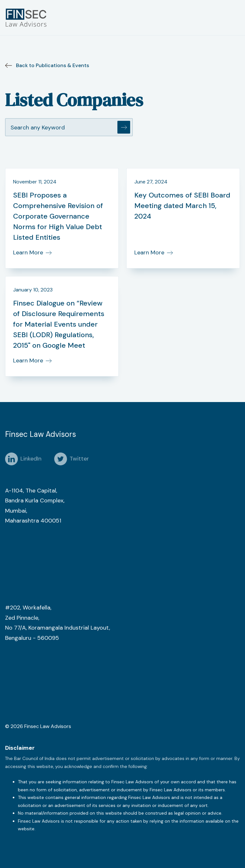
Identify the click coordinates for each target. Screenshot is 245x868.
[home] (28, 18)
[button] (235, 18)
